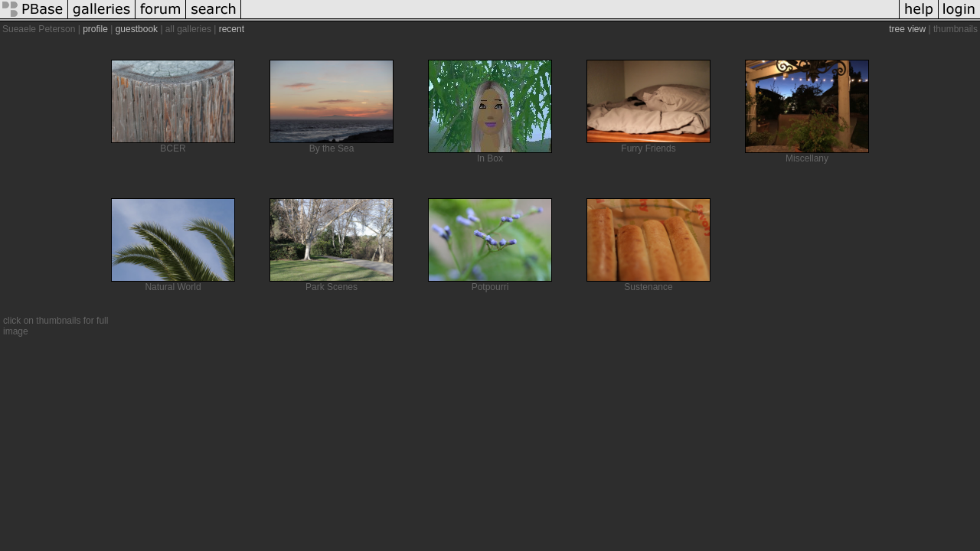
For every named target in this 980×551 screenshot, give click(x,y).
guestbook (137, 29)
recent (232, 29)
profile (95, 29)
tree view (907, 29)
